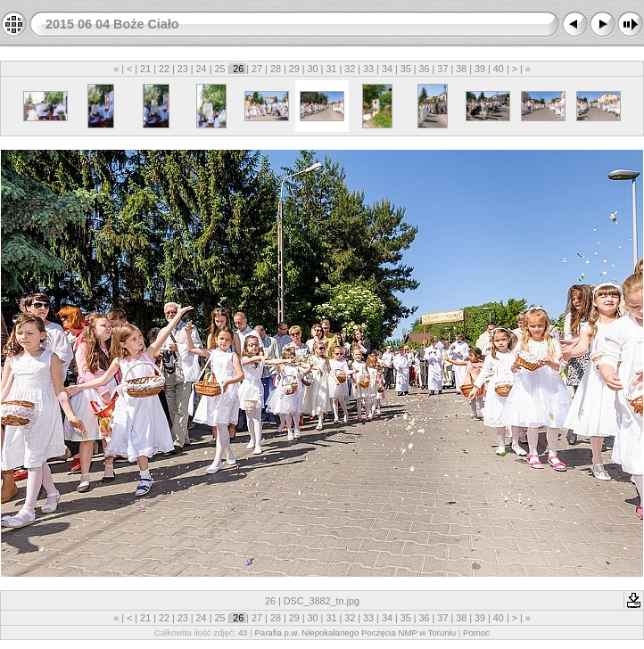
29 (294, 69)
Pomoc (476, 633)
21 (145, 69)
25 (219, 69)
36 (425, 69)
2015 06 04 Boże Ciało (112, 24)
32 (350, 69)
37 (442, 69)
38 (461, 69)
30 (313, 69)
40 (499, 69)
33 (368, 69)
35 (406, 69)
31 (331, 69)
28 (276, 69)
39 (480, 69)
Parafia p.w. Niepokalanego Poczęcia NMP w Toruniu (355, 633)
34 (387, 69)
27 (257, 69)
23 (183, 69)
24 (202, 69)
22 (164, 69)
